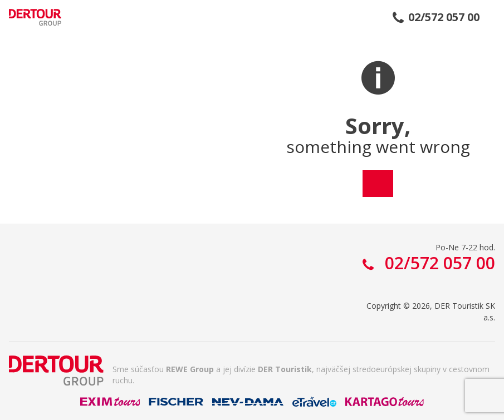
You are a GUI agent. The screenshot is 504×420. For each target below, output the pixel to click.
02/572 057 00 (444, 17)
